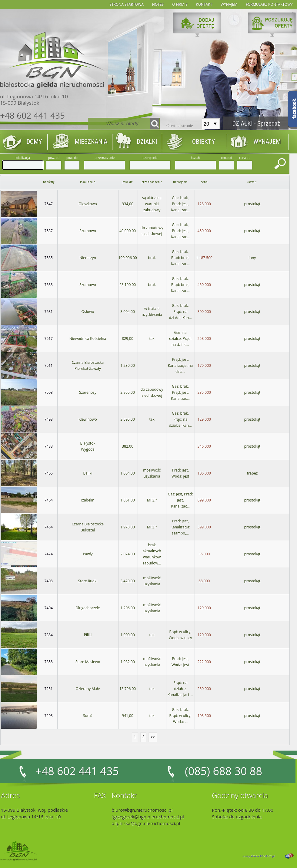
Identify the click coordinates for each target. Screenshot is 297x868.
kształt (252, 182)
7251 (49, 689)
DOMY (34, 142)
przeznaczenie (152, 182)
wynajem (229, 4)
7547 (49, 204)
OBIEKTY (204, 142)
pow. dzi (128, 182)
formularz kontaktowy (269, 4)
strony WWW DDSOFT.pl (259, 856)
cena (204, 182)
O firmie (180, 4)
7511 (49, 365)
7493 (49, 419)
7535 (49, 258)
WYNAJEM (267, 142)
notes (158, 4)
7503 (49, 392)
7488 (49, 446)
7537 (49, 231)
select (215, 124)
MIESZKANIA (91, 142)
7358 (49, 662)
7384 (49, 635)
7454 (49, 527)
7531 (49, 312)
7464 (49, 500)
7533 (49, 285)
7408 (49, 581)
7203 (49, 716)
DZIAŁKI (147, 142)
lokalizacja (88, 182)
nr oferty (49, 182)
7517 (49, 339)
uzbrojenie (180, 182)
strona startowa (126, 4)
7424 (49, 554)
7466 (49, 473)
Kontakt (204, 4)
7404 (49, 608)
